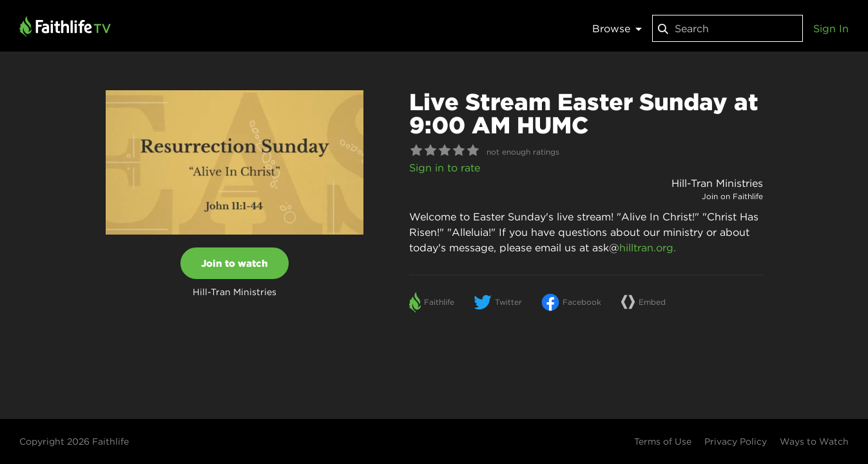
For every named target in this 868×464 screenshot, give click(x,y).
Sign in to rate (445, 168)
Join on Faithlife (732, 196)
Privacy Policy (736, 441)
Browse (617, 28)
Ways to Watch (814, 441)
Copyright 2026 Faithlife (74, 441)
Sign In (831, 28)
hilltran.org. (648, 247)
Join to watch (235, 263)
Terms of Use (663, 441)
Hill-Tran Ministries (717, 183)
